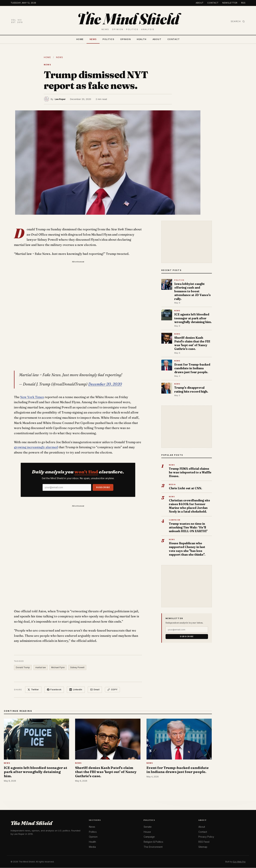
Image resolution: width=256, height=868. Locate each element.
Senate (148, 827)
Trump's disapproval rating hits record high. (191, 389)
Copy (113, 690)
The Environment (153, 847)
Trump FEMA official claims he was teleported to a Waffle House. (190, 472)
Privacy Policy (206, 837)
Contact (213, 3)
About (200, 3)
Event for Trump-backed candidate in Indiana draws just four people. (192, 368)
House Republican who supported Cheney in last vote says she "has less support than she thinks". (187, 549)
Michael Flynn (58, 667)
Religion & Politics (153, 842)
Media (92, 847)
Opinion (125, 39)
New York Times (32, 397)
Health (142, 39)
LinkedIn (76, 690)
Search (238, 21)
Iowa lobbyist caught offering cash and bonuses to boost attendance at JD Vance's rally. (193, 291)
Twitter (33, 690)
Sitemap (203, 847)
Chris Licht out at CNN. (186, 488)
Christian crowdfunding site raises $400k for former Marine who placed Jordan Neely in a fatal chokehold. (189, 506)
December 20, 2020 (105, 384)
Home (80, 39)
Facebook (54, 690)
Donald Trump (23, 667)
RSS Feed (204, 842)
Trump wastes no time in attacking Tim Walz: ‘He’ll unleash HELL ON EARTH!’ (188, 527)
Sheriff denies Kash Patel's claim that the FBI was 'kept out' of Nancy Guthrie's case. (192, 343)
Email (95, 690)
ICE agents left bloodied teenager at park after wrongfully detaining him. (193, 318)
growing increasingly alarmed (36, 447)
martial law (41, 667)
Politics (108, 39)
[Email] (67, 487)
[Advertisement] (78, 289)
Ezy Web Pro (239, 862)
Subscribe (103, 487)
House (147, 832)
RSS (243, 3)
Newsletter (230, 3)
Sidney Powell (78, 667)
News (93, 39)
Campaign (149, 837)
